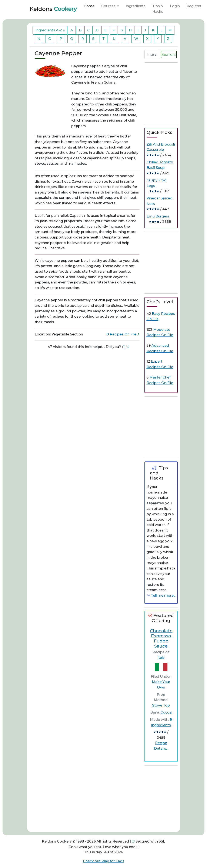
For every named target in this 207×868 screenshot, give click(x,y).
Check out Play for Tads (104, 861)
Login (175, 6)
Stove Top (161, 705)
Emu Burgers (158, 216)
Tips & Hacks (158, 9)
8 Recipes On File (123, 334)
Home (89, 6)
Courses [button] (109, 6)
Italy (161, 657)
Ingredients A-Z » (50, 30)
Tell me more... (163, 595)
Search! (169, 54)
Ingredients (136, 6)
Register (194, 6)
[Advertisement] (87, 367)
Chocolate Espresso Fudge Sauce (161, 638)
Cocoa (166, 712)
